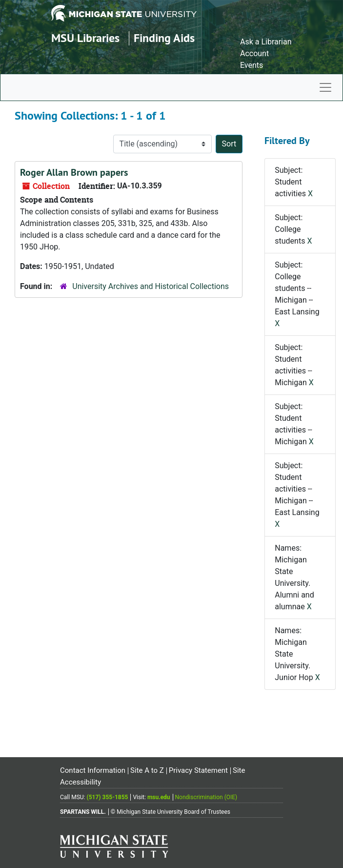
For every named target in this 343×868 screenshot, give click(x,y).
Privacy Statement (198, 770)
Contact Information (93, 770)
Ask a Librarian (266, 42)
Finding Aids (164, 38)
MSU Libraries (85, 38)
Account (254, 53)
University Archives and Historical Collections (151, 286)
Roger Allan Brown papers (74, 172)
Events (252, 65)
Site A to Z (147, 770)
